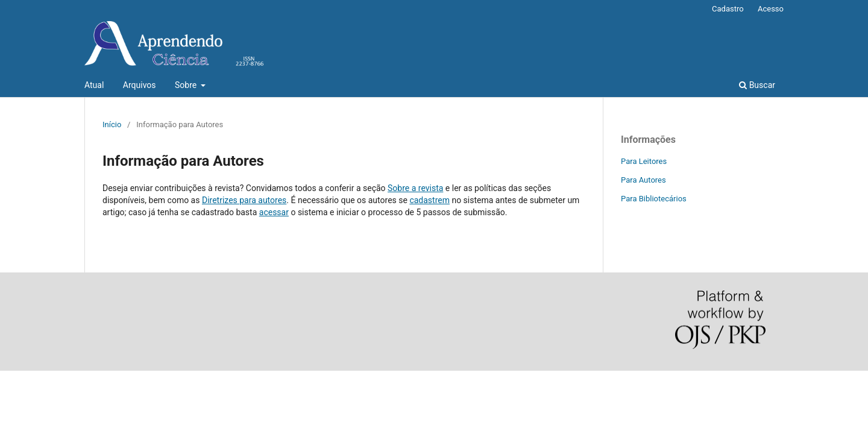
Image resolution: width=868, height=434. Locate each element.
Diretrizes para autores (244, 200)
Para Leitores (644, 161)
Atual (94, 85)
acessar (274, 212)
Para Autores (643, 180)
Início (112, 124)
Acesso (771, 9)
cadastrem (429, 200)
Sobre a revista (415, 188)
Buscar (757, 85)
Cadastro (728, 9)
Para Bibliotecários (654, 199)
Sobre (187, 85)
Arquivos (140, 85)
